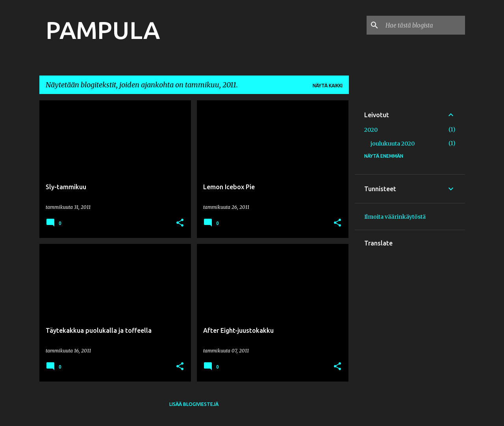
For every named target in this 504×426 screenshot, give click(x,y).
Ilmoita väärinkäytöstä (395, 217)
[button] (180, 223)
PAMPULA (103, 30)
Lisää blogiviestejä (194, 404)
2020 (371, 130)
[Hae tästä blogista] (424, 25)
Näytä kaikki (328, 86)
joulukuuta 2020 (393, 144)
